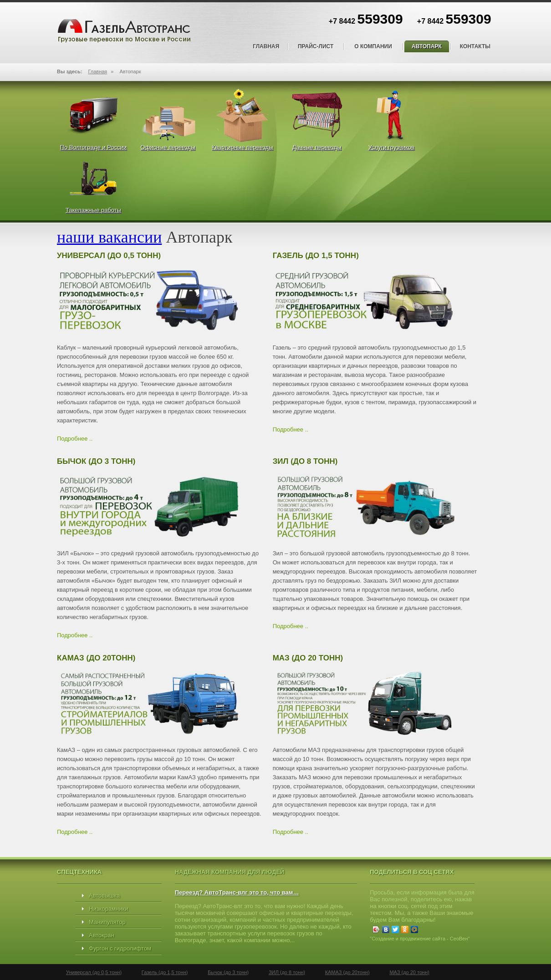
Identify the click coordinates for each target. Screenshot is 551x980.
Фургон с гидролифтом (120, 948)
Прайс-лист (316, 46)
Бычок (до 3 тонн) (228, 972)
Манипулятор (107, 922)
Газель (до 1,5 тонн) (165, 972)
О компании (373, 46)
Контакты (475, 46)
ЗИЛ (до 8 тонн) (287, 972)
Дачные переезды (317, 147)
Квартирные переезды (242, 147)
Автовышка (104, 896)
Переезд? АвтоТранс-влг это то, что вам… (237, 892)
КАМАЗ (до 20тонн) (347, 972)
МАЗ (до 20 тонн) (409, 972)
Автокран (102, 935)
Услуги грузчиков (391, 147)
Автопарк (427, 46)
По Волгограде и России (93, 147)
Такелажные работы (93, 210)
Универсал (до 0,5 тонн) (94, 972)
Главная (266, 46)
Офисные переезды (168, 147)
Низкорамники (108, 909)
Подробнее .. (75, 439)
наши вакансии (109, 237)
